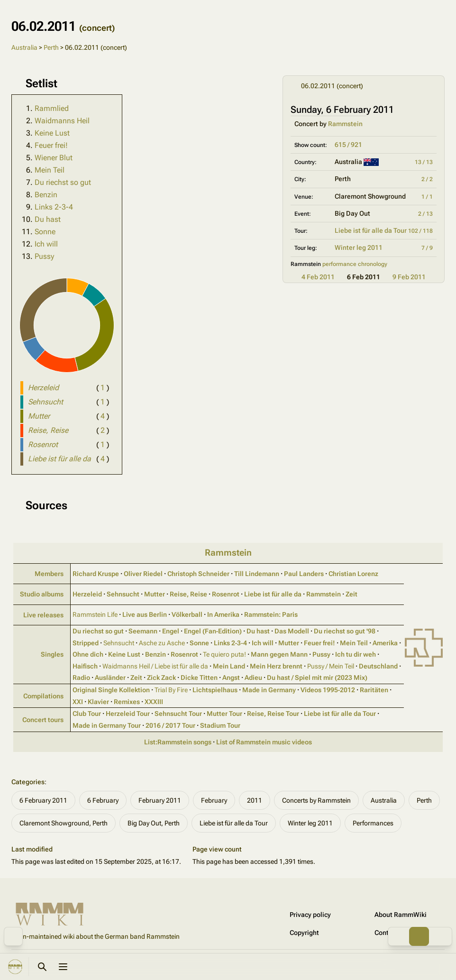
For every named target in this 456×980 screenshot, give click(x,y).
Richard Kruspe (96, 574)
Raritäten (374, 690)
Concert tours (43, 720)
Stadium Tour (220, 725)
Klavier (98, 702)
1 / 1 (427, 197)
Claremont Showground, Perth (64, 823)
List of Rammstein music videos (264, 742)
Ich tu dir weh (356, 654)
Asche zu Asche (162, 643)
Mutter (155, 594)
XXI (78, 702)
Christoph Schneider (198, 574)
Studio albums (42, 594)
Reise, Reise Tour (273, 714)
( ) (103, 388)
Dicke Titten (199, 678)
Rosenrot (226, 594)
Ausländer (110, 678)
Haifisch (85, 666)
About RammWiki (401, 915)
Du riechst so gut (63, 182)
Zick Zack (161, 678)
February (214, 800)
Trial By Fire (171, 690)
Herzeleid (87, 594)
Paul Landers (304, 574)
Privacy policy (310, 915)
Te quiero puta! (224, 654)
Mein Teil (50, 170)
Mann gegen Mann (279, 654)
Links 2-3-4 (54, 207)
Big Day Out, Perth (154, 823)
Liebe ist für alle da (273, 594)
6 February (103, 800)
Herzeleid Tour (128, 714)
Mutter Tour (224, 714)
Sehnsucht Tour (178, 714)
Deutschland (378, 666)
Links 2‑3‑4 (230, 643)
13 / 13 (424, 162)
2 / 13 (425, 214)
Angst (231, 678)
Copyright (304, 933)
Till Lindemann (257, 574)
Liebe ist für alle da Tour (371, 230)
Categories (28, 782)
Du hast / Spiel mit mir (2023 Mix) (317, 678)
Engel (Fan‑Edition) (213, 631)
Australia (24, 47)
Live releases (43, 615)
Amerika (385, 643)
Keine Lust (52, 133)
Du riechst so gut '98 (345, 631)
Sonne (45, 232)
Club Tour (87, 714)
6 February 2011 (43, 800)
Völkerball (187, 614)
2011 (255, 800)
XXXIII (154, 702)
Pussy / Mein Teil (331, 666)
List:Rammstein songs (178, 742)
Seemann (143, 631)
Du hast (48, 219)
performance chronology (355, 264)
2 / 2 (427, 179)
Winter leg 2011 (359, 247)
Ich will (46, 244)
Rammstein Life (95, 614)
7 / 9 (427, 248)
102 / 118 (420, 231)
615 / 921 (348, 145)
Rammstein (345, 124)
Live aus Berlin (145, 614)
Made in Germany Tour (107, 725)
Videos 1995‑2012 (328, 690)
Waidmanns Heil (62, 121)
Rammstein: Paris (271, 614)
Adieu (253, 678)
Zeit (351, 594)
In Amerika (223, 614)
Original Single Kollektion (111, 690)
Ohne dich (88, 654)
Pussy (44, 256)
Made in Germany (269, 690)
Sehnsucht (123, 594)
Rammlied (52, 108)
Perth (51, 47)
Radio (81, 678)
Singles (52, 654)
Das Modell (292, 631)
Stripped (86, 643)
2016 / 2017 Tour (170, 725)
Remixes (127, 702)
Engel (171, 631)
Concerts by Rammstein (316, 800)
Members (49, 574)
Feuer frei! (51, 145)
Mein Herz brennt (276, 666)
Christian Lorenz (353, 574)
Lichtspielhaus (215, 690)
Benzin (46, 195)
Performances (373, 823)
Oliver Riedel (143, 574)
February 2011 (160, 800)
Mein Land (229, 666)
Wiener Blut (54, 158)
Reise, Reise (188, 594)
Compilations (43, 696)
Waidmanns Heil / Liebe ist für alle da (155, 666)
